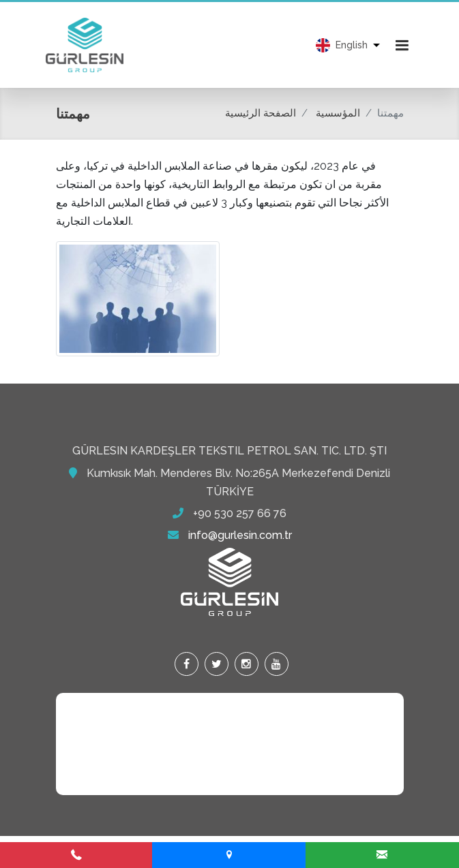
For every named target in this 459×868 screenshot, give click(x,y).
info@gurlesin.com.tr (240, 535)
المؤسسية (338, 113)
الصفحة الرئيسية (261, 113)
